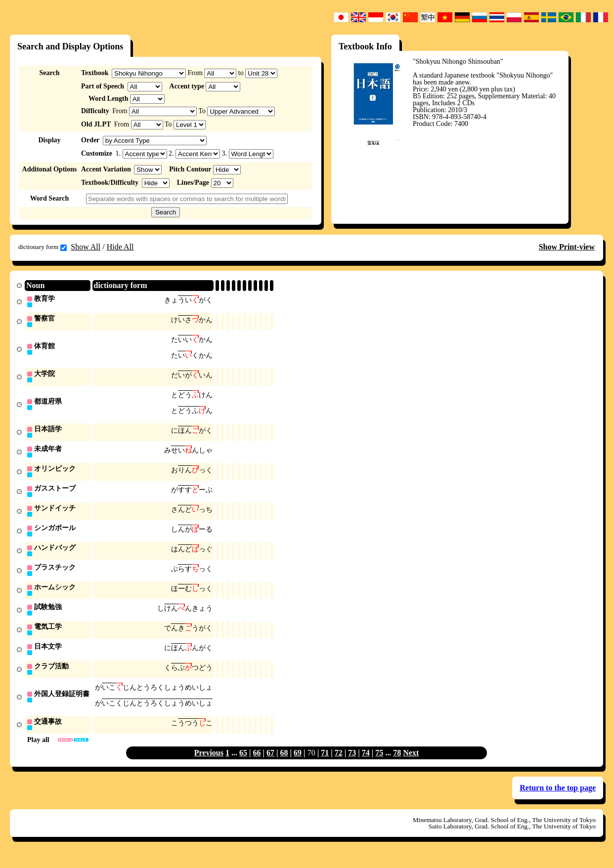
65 (243, 764)
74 (366, 764)
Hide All (120, 247)
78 (397, 764)
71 (325, 764)
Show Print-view (567, 247)
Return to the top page (558, 799)
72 (339, 764)
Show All (86, 247)
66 (257, 764)
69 (298, 764)
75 (379, 764)
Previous (209, 764)
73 (352, 764)
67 (270, 764)
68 (284, 764)
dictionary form (43, 247)
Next (411, 764)
